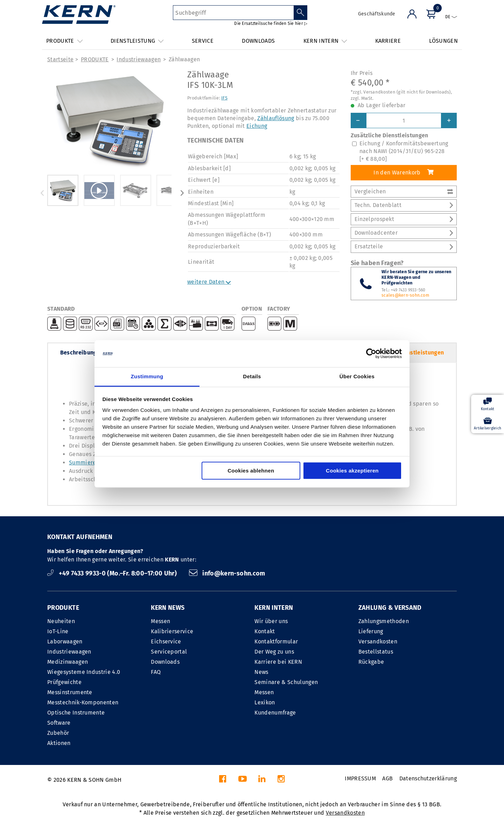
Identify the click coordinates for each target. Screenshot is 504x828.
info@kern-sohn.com (227, 573)
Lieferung (371, 631)
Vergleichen (404, 191)
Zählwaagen (184, 59)
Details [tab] (252, 376)
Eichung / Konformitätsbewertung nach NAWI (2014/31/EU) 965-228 (404, 151)
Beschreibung (79, 353)
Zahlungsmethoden (384, 621)
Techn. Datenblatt (404, 205)
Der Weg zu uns (274, 652)
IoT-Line (58, 631)
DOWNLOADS (258, 41)
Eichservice (166, 641)
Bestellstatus (376, 652)
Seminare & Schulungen (286, 682)
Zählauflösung (276, 118)
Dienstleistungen (421, 353)
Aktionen (59, 743)
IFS (224, 98)
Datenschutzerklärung (428, 778)
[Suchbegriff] (233, 13)
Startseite (60, 59)
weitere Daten (209, 282)
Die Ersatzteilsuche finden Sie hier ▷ (271, 23)
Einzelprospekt (404, 219)
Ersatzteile (404, 246)
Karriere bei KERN (278, 662)
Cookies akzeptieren (352, 471)
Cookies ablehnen (251, 471)
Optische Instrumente (76, 713)
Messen (160, 621)
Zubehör (58, 733)
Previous (42, 193)
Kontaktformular (276, 641)
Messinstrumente (70, 692)
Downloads (165, 662)
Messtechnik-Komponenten (83, 702)
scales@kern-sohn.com (405, 295)
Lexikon (265, 702)
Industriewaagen (139, 59)
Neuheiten (61, 621)
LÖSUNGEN (443, 41)
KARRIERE (388, 41)
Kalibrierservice (172, 631)
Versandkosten (378, 641)
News (261, 672)
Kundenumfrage (275, 713)
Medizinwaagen (68, 662)
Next (182, 193)
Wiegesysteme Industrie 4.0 (84, 672)
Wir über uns (271, 621)
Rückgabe (371, 662)
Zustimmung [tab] (147, 376)
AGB (387, 778)
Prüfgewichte (64, 682)
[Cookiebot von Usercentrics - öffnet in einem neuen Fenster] (371, 354)
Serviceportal (169, 652)
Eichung (257, 126)
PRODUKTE (95, 59)
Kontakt (265, 631)
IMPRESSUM (360, 778)
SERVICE (203, 41)
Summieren (84, 463)
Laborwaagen (65, 641)
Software (59, 723)
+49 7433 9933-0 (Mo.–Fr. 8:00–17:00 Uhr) (113, 573)
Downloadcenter (404, 233)
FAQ (156, 672)
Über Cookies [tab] (357, 376)
